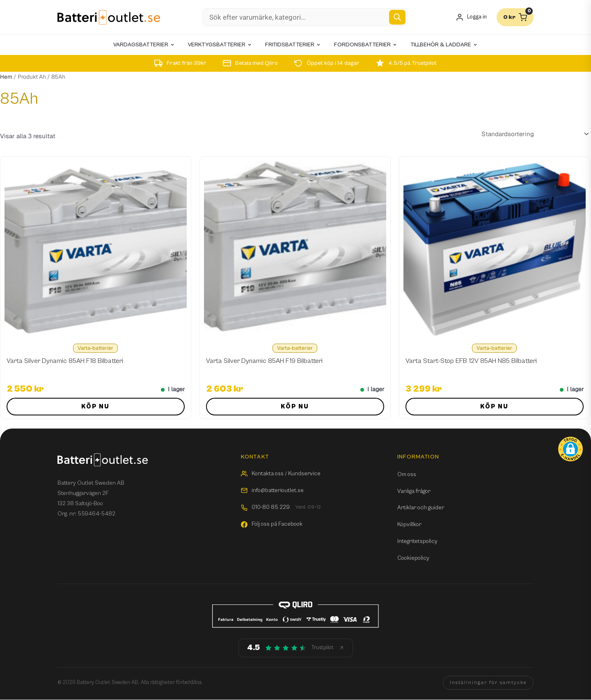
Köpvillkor (409, 524)
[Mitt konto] (471, 17)
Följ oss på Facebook (272, 524)
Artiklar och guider (421, 508)
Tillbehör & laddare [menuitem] (444, 45)
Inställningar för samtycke (488, 683)
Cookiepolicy (413, 558)
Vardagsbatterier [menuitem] (144, 45)
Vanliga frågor (414, 491)
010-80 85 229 (281, 507)
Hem (6, 77)
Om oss (407, 474)
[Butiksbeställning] (534, 134)
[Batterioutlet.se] (109, 17)
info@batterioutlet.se (272, 490)
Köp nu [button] (95, 407)
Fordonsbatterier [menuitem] (366, 45)
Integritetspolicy (417, 541)
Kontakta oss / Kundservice (281, 474)
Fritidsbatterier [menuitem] (293, 45)
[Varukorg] (515, 17)
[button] (570, 449)
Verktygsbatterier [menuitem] (220, 45)
